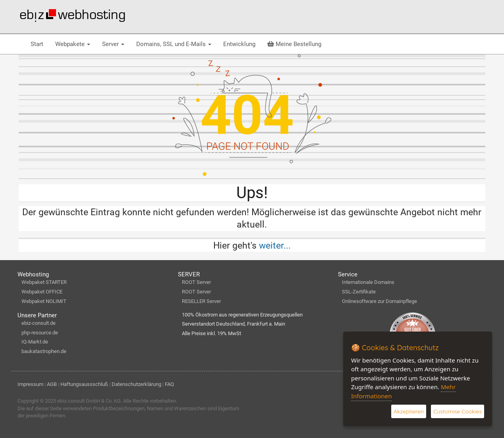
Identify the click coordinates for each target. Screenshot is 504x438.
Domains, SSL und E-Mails (174, 44)
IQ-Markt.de (35, 342)
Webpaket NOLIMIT (44, 301)
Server (113, 44)
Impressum (30, 384)
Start (37, 44)
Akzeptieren (409, 411)
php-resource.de (40, 333)
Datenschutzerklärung (136, 384)
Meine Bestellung (294, 44)
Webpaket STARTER (44, 282)
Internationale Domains (368, 282)
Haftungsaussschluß (84, 384)
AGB (52, 384)
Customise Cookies (458, 411)
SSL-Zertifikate (359, 292)
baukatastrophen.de (44, 351)
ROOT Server (196, 282)
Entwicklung (239, 44)
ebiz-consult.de (39, 323)
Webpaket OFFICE (42, 292)
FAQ (169, 384)
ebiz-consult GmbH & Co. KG (89, 401)
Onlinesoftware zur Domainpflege (379, 301)
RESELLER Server (201, 301)
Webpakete (73, 44)
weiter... (275, 245)
